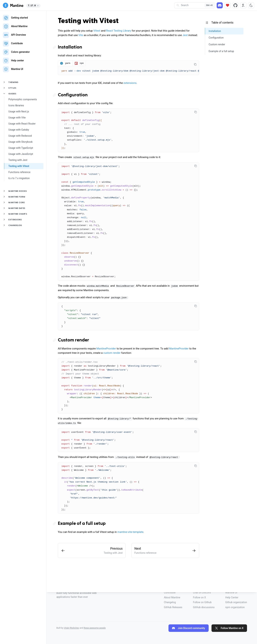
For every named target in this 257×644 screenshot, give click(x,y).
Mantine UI (231, 592)
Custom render (73, 341)
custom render (112, 353)
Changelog (170, 602)
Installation (70, 47)
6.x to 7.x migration (19, 178)
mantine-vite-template (130, 532)
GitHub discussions (204, 607)
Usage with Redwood (20, 136)
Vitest (97, 31)
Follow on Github (202, 602)
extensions (130, 83)
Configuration (73, 95)
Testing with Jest (18, 160)
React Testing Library (119, 31)
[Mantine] (13, 5)
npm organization (235, 607)
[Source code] (235, 5)
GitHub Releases (173, 607)
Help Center (232, 597)
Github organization (236, 602)
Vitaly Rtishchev (71, 628)
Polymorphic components (23, 99)
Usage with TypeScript (21, 148)
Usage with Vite (17, 118)
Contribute (170, 592)
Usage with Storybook (21, 142)
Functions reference (19, 172)
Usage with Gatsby (19, 130)
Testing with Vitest (19, 166)
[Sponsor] (228, 5)
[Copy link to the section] (55, 47)
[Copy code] (195, 64)
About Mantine (172, 597)
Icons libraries (16, 105)
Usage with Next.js (19, 111)
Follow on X (199, 597)
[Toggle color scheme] (251, 5)
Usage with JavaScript (21, 154)
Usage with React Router (22, 124)
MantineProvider (106, 349)
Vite (81, 35)
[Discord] (220, 5)
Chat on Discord (202, 592)
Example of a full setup (82, 524)
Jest (185, 35)
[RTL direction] (243, 5)
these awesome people (95, 628)
